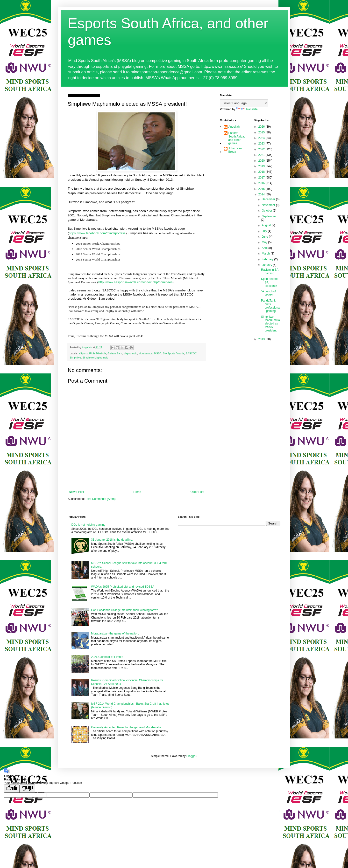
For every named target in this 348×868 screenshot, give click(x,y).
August (267, 225)
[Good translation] (12, 789)
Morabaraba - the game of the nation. (115, 634)
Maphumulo (130, 353)
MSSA (158, 353)
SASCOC (191, 353)
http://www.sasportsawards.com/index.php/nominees (135, 282)
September (269, 216)
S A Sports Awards (174, 353)
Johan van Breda (235, 150)
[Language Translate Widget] (244, 103)
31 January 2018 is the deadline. (112, 540)
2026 (262, 127)
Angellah (234, 127)
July (265, 231)
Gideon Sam (115, 353)
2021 (262, 155)
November (269, 205)
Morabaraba (146, 353)
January (267, 265)
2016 (262, 183)
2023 (262, 144)
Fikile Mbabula (98, 353)
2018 (262, 172)
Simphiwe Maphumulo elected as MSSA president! (270, 324)
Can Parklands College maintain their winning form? (124, 610)
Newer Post (77, 492)
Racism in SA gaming (270, 271)
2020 (262, 161)
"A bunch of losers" (268, 293)
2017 (262, 178)
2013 (262, 339)
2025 (262, 132)
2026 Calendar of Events (107, 657)
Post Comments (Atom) (101, 499)
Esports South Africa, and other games (237, 138)
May (265, 242)
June (265, 237)
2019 (262, 166)
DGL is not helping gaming (89, 525)
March (266, 254)
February (268, 259)
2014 (262, 194)
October (267, 211)
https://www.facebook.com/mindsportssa (97, 233)
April (265, 248)
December (269, 199)
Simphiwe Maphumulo (95, 358)
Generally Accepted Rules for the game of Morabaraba (126, 727)
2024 (262, 138)
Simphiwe (75, 358)
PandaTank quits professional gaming (270, 306)
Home (137, 492)
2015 (262, 189)
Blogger (191, 756)
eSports (83, 353)
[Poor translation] (27, 789)
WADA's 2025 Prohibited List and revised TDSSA (123, 587)
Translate (247, 109)
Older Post (197, 492)
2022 (262, 149)
